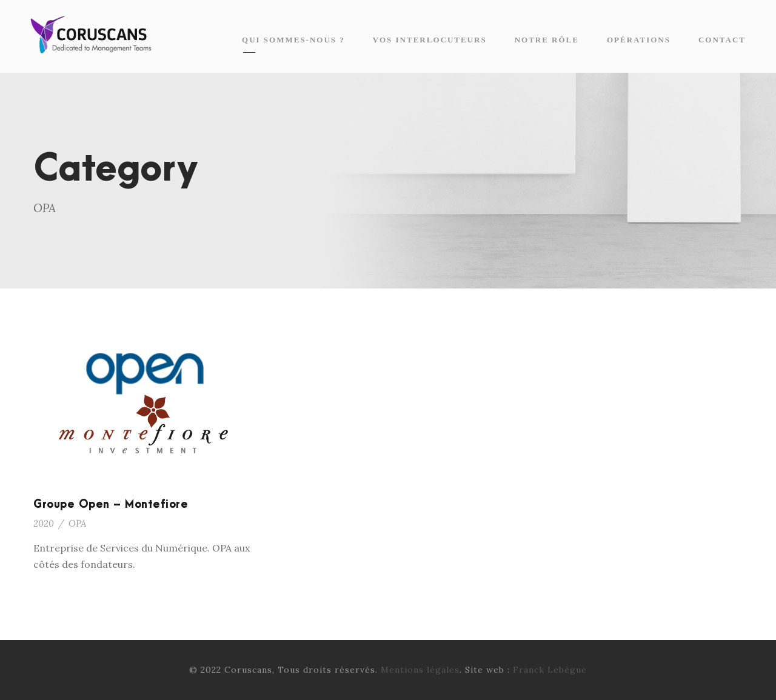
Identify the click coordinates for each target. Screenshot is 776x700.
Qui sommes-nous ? (293, 40)
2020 (44, 523)
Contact (722, 40)
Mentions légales (420, 670)
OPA (77, 523)
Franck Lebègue (550, 670)
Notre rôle (547, 40)
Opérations (639, 40)
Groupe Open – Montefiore (111, 505)
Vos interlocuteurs (430, 40)
